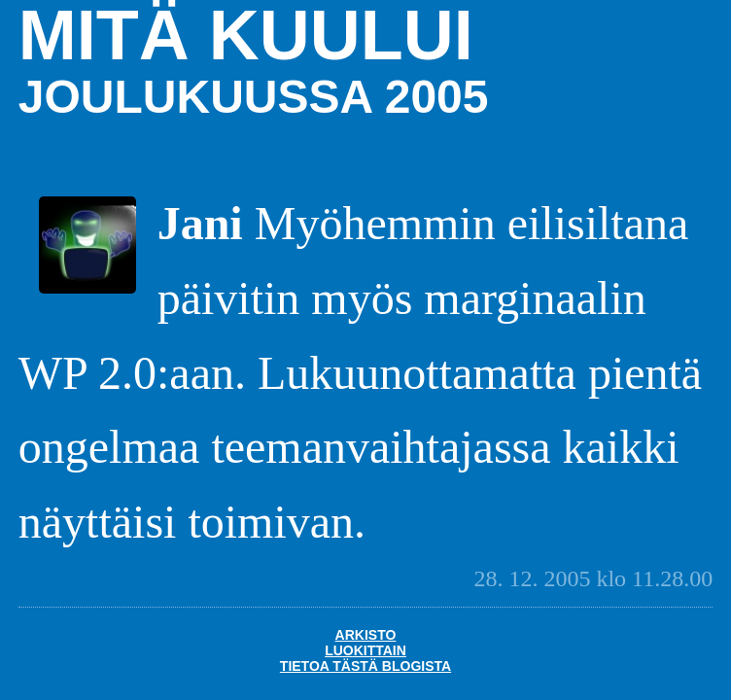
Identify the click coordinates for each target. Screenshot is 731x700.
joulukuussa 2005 (254, 97)
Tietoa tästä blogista (365, 666)
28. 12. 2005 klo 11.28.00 (593, 578)
